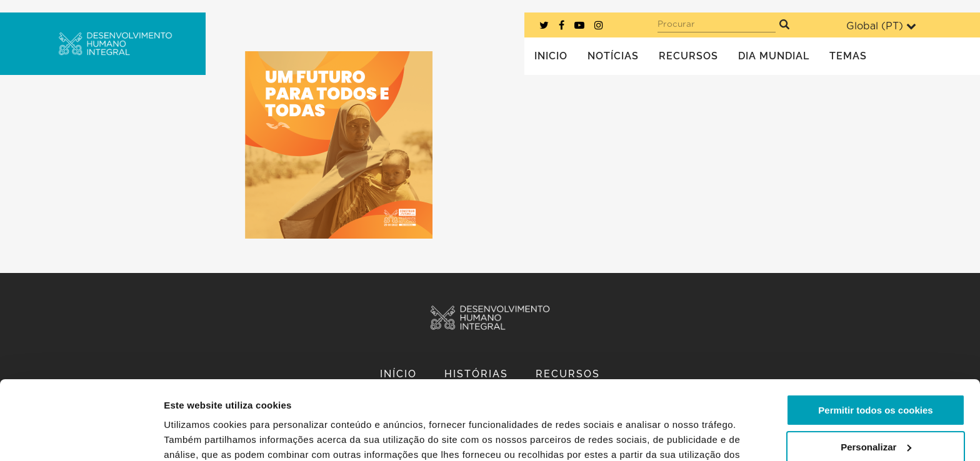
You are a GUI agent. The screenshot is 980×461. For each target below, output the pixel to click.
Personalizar (876, 379)
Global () (881, 26)
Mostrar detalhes (202, 436)
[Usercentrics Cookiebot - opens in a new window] (81, 437)
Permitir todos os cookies (875, 343)
